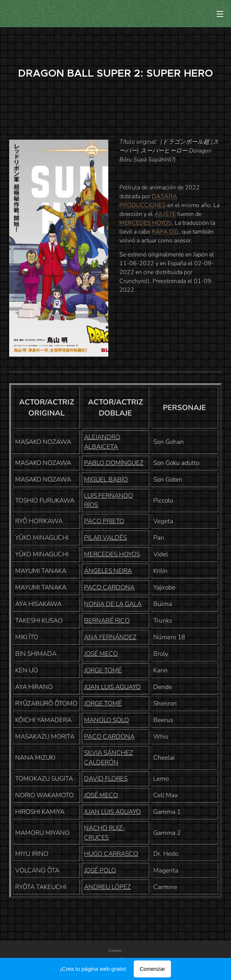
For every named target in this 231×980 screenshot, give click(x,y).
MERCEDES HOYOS (146, 223)
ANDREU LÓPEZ (107, 887)
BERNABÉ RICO (107, 621)
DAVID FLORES (106, 779)
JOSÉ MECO (101, 654)
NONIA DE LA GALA (113, 604)
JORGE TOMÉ (103, 670)
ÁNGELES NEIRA (108, 571)
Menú (220, 14)
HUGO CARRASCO (111, 854)
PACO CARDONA (109, 587)
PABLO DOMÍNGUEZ (114, 463)
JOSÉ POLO (100, 870)
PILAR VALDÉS (105, 538)
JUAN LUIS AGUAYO (112, 687)
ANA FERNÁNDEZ (110, 637)
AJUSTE (165, 214)
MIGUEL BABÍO (106, 479)
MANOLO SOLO (106, 720)
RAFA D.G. (166, 232)
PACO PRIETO (104, 521)
